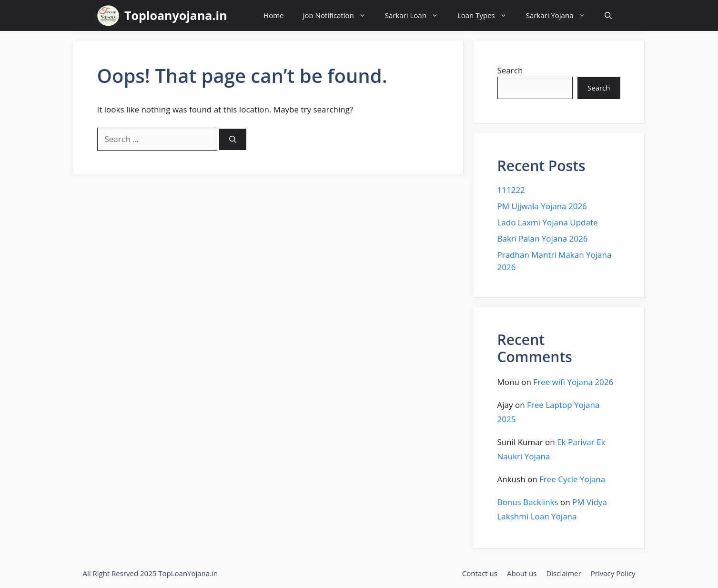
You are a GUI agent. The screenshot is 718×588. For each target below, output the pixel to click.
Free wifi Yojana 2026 (573, 382)
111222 (511, 190)
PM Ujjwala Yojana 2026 (542, 206)
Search (510, 70)
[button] (608, 15)
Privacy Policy (613, 573)
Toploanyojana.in (176, 15)
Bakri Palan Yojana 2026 (543, 238)
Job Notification (339, 15)
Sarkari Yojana (561, 15)
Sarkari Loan (416, 15)
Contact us (480, 573)
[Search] (233, 139)
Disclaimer (563, 573)
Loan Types (487, 15)
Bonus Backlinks (528, 502)
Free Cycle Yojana (572, 479)
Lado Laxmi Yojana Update (548, 222)
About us (522, 573)
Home (273, 15)
